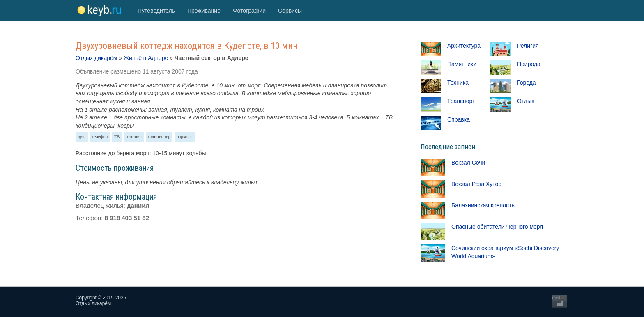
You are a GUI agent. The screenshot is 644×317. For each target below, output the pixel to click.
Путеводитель (156, 11)
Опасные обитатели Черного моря (497, 227)
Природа (529, 64)
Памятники (462, 64)
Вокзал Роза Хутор (476, 184)
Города (527, 83)
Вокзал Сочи (468, 163)
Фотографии (249, 11)
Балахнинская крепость (483, 205)
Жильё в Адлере (146, 58)
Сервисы (290, 11)
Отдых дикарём (96, 58)
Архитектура (464, 46)
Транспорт (461, 101)
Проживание (204, 11)
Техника (458, 83)
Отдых (526, 101)
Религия (528, 46)
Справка (459, 119)
